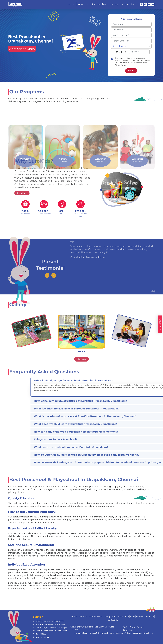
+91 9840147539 (58, 621)
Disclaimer (128, 630)
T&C (125, 627)
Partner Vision (100, 4)
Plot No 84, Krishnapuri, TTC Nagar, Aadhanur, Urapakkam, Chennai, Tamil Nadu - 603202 (50, 631)
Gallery (115, 4)
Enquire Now (160, 324)
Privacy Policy (136, 627)
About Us (83, 4)
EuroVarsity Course (145, 617)
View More (81, 359)
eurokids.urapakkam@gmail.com (51, 624)
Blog (132, 617)
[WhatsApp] (153, 4)
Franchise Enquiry (120, 617)
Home (71, 4)
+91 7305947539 (43, 621)
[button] (79, 352)
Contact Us (128, 4)
